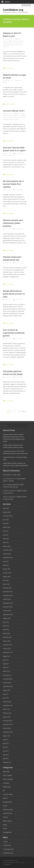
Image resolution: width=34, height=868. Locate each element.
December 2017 (8, 645)
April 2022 (6, 542)
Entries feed (7, 845)
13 (20, 411)
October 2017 (7, 649)
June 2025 (6, 520)
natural (5, 43)
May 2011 (6, 755)
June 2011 (6, 751)
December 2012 (8, 721)
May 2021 (6, 565)
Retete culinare (7, 821)
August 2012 (7, 736)
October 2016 (7, 683)
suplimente (6, 47)
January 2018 (7, 641)
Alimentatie (18, 114)
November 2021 (8, 550)
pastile (8, 43)
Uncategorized (7, 832)
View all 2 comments (10, 104)
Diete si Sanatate (19, 153)
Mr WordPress (7, 475)
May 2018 (6, 626)
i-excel (21, 862)
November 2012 (8, 724)
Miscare (5, 798)
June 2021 (6, 561)
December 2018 (8, 607)
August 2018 (7, 618)
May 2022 (6, 539)
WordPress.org (8, 853)
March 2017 (6, 671)
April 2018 (6, 630)
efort (18, 41)
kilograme (22, 41)
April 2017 (6, 668)
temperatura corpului (13, 119)
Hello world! (17, 475)
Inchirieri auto (7, 787)
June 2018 (6, 622)
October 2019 (7, 599)
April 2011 (6, 759)
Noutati (9, 116)
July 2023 (6, 535)
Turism (5, 828)
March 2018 (6, 633)
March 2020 (6, 584)
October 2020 (7, 573)
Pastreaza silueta (16, 116)
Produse (5, 817)
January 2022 (7, 546)
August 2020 (7, 577)
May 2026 (6, 508)
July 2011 (6, 747)
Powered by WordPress (9, 862)
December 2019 (8, 592)
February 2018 (7, 637)
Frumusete (6, 783)
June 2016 (6, 698)
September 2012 (8, 732)
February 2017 (7, 675)
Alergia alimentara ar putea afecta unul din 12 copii (14, 294)
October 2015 (7, 702)
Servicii (5, 825)
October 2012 (7, 728)
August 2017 (7, 656)
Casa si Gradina (7, 775)
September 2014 (8, 705)
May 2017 (6, 664)
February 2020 (7, 588)
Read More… (7, 64)
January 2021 (7, 569)
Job (4, 791)
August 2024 (7, 527)
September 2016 (8, 686)
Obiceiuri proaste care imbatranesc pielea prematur (13, 223)
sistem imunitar (15, 45)
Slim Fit (21, 45)
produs (22, 43)
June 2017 (6, 660)
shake (24, 118)
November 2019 (8, 596)
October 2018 (7, 611)
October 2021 (7, 554)
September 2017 (8, 652)
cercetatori (11, 118)
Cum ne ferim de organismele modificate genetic (14, 333)
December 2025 (8, 516)
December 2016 (8, 679)
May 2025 (6, 523)
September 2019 (8, 603)
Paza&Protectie (8, 813)
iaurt (21, 118)
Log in (6, 842)
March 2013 (6, 709)
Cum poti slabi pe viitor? (14, 111)
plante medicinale (15, 43)
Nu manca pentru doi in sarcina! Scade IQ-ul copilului (13, 184)
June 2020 (6, 580)
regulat (5, 45)
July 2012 (6, 740)
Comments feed (9, 849)
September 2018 (8, 614)
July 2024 (6, 531)
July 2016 (6, 694)
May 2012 (6, 743)
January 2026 (7, 512)
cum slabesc (13, 41)
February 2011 (7, 762)
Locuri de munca (8, 794)
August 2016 (7, 690)
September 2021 (8, 558)
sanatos (9, 45)
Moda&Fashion (7, 802)
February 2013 (7, 713)
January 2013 (7, 717)
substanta (5, 119)
